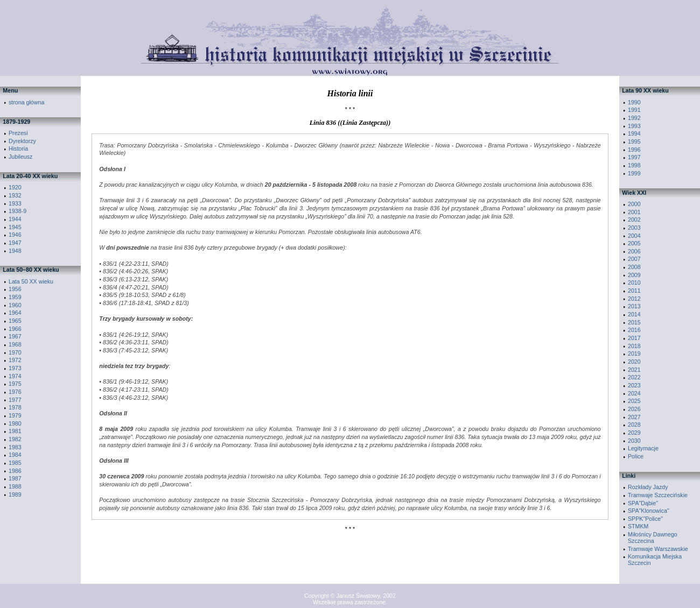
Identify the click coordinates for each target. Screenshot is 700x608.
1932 (15, 195)
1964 (15, 313)
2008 (634, 267)
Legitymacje (643, 448)
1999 (634, 173)
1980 (15, 423)
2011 (634, 291)
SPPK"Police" (645, 519)
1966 (15, 329)
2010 (634, 282)
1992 (634, 118)
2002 (634, 220)
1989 (15, 494)
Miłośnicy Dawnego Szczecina (653, 538)
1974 (15, 376)
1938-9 (17, 211)
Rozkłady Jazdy (648, 487)
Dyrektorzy (22, 141)
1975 (15, 384)
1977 (15, 400)
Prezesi (18, 133)
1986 (15, 471)
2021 (634, 370)
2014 (634, 314)
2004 (634, 236)
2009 (634, 275)
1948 (15, 251)
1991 (634, 110)
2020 (634, 362)
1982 (15, 439)
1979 (15, 415)
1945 (15, 227)
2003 (634, 228)
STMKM (638, 526)
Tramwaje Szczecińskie (658, 495)
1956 (15, 289)
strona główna (26, 102)
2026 (634, 409)
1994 (634, 133)
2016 (634, 330)
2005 (634, 243)
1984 (15, 455)
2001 (634, 212)
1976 (15, 392)
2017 (634, 338)
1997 (634, 157)
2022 (634, 377)
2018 (634, 346)
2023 (634, 385)
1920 (15, 187)
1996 (634, 150)
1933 (15, 203)
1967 (15, 336)
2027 (634, 417)
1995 (634, 142)
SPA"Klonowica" (649, 511)
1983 (15, 447)
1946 (15, 235)
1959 (15, 297)
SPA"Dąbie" (643, 503)
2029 (634, 433)
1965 (15, 321)
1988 (15, 486)
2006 (634, 251)
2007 (634, 259)
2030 (634, 441)
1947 (15, 243)
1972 (15, 360)
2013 (634, 306)
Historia (18, 149)
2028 (634, 425)
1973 (15, 368)
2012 (634, 299)
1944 (15, 219)
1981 (15, 431)
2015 (634, 322)
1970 (15, 352)
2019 (634, 354)
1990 (634, 102)
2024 (634, 393)
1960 (15, 305)
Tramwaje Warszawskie (658, 549)
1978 (15, 407)
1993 (634, 126)
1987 (15, 478)
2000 (634, 204)
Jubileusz (20, 157)
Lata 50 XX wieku (31, 281)
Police (636, 456)
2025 (634, 401)
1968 (15, 344)
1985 (15, 463)
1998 (634, 165)
